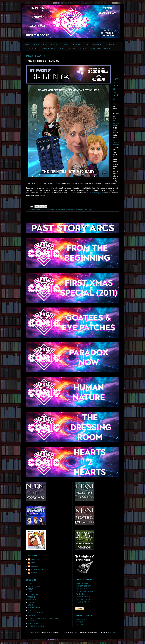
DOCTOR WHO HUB (84, 589)
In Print (33, 563)
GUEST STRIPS (34, 624)
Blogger (112, 632)
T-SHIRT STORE (34, 608)
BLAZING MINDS (83, 602)
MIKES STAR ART (83, 584)
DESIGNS (110, 44)
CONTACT (65, 44)
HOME (27, 44)
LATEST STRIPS (40, 44)
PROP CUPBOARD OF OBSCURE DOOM (43, 618)
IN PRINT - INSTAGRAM (90, 49)
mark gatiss (61, 210)
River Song (88, 210)
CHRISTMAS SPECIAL (36, 626)
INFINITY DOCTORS (35, 613)
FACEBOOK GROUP (67, 49)
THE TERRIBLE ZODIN (85, 591)
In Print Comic (35, 559)
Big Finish (54, 210)
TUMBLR (80, 622)
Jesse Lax (34, 566)
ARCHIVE (31, 597)
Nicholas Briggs (78, 210)
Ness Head (69, 210)
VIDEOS (107, 49)
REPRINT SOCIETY (84, 586)
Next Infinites (116, 95)
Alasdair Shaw (36, 210)
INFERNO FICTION (83, 597)
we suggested (116, 123)
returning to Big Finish (95, 193)
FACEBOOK (81, 619)
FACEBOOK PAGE (47, 49)
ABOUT (54, 44)
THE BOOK (32, 600)
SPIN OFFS (32, 621)
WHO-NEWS (81, 594)
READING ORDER (81, 44)
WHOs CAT (97, 44)
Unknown (34, 573)
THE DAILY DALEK (83, 599)
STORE (31, 605)
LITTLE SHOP (30, 49)
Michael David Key (37, 569)
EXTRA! (31, 610)
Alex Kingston (46, 210)
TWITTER (80, 625)
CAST (30, 592)
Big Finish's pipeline (116, 142)
